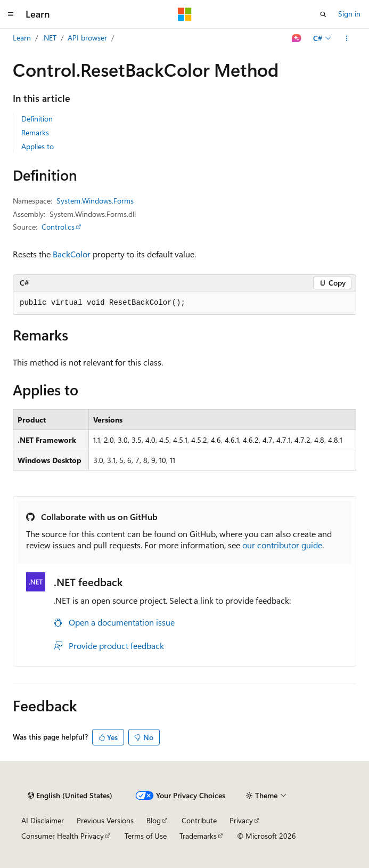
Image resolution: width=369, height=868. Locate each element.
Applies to (38, 146)
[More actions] (347, 38)
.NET (49, 38)
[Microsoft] (185, 14)
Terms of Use (146, 836)
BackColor (72, 254)
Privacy (241, 820)
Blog (154, 820)
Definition (37, 119)
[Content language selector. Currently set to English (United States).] (70, 796)
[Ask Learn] (297, 38)
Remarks (35, 132)
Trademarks (198, 836)
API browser (87, 38)
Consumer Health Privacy (63, 836)
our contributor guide (282, 545)
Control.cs (58, 227)
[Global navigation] (11, 14)
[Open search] (323, 14)
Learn (22, 38)
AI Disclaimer (43, 820)
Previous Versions (105, 820)
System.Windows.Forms (95, 201)
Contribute (199, 820)
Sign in (349, 14)
